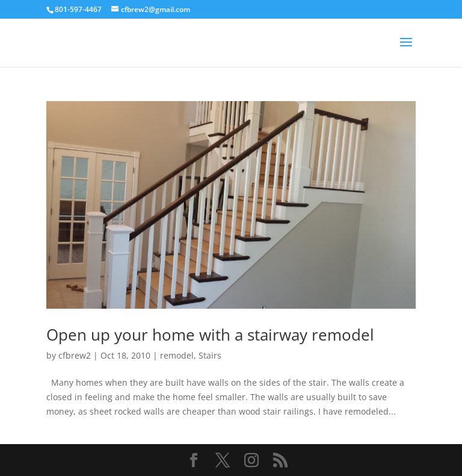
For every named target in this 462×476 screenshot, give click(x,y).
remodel (177, 355)
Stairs (210, 355)
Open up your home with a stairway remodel (210, 335)
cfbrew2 (75, 355)
